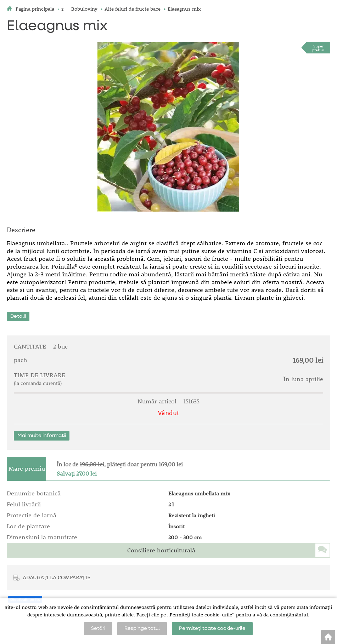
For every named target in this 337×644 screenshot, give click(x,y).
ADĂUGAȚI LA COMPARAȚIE (57, 577)
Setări (98, 628)
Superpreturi (318, 48)
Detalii (18, 316)
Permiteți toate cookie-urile (212, 628)
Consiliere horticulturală (161, 550)
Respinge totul (142, 628)
